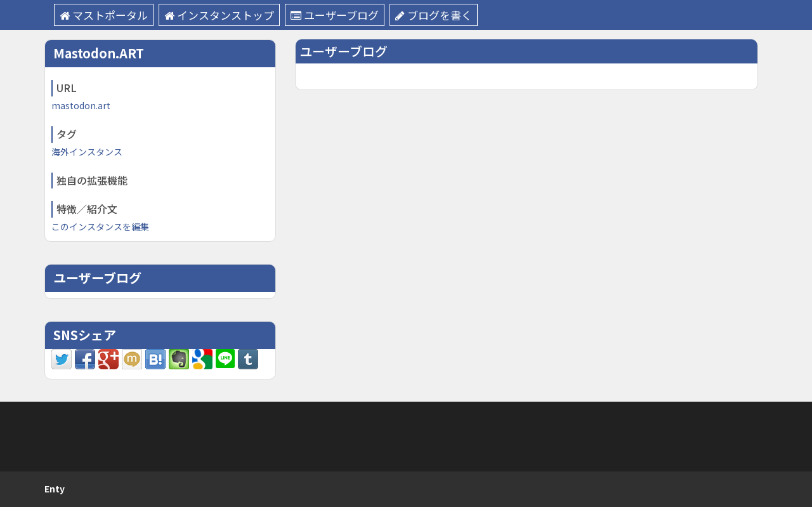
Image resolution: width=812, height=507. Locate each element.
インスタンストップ (219, 15)
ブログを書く (434, 15)
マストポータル (104, 15)
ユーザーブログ (335, 15)
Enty (55, 489)
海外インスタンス (87, 152)
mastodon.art (81, 105)
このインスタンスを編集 (100, 227)
